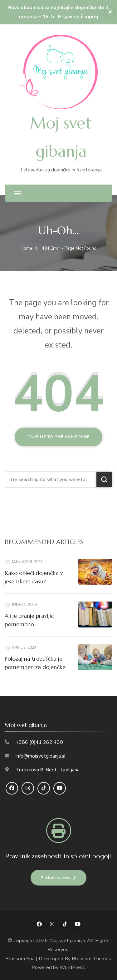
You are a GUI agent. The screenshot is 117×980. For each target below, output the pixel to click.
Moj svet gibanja (67, 941)
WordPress (72, 967)
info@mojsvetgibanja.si (40, 756)
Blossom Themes (91, 959)
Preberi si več (55, 877)
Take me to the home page (58, 437)
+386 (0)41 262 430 (39, 742)
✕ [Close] (110, 12)
